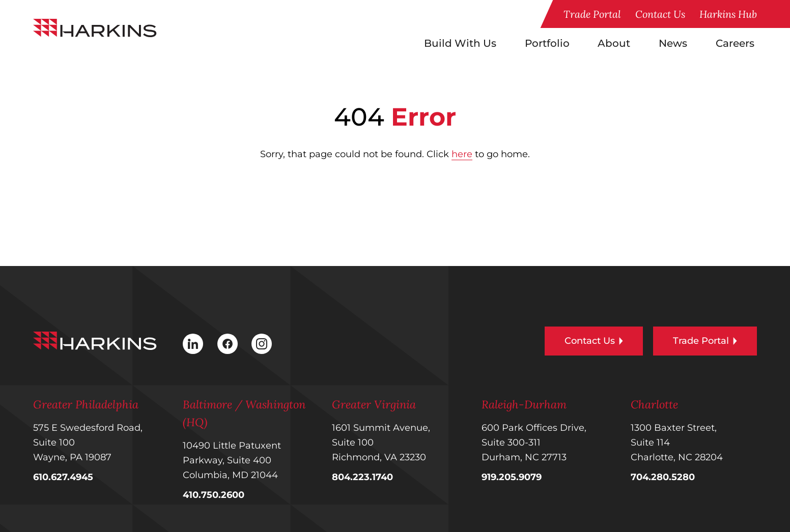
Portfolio (547, 43)
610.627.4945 (63, 477)
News (673, 43)
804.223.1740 (362, 477)
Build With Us (460, 43)
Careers (735, 43)
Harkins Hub (728, 14)
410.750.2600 (214, 495)
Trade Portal (592, 14)
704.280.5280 (663, 477)
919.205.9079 (512, 477)
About (614, 43)
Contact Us (660, 14)
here (462, 154)
